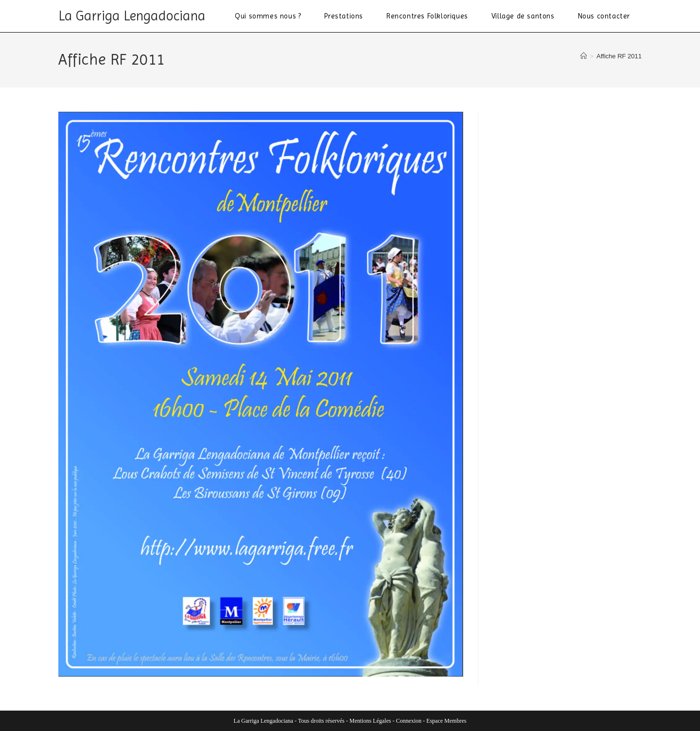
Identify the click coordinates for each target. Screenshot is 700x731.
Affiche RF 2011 (619, 56)
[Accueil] (584, 56)
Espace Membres (446, 721)
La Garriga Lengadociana (132, 16)
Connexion (409, 721)
